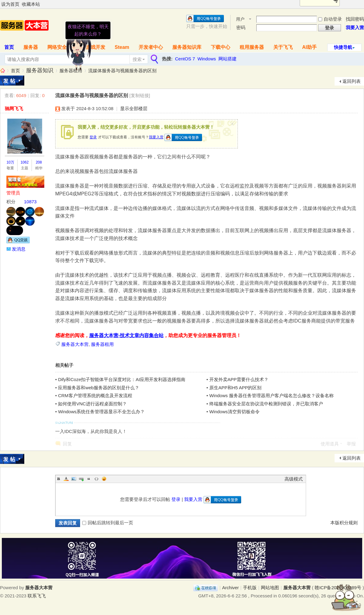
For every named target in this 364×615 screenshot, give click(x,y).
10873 (30, 202)
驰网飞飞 (14, 108)
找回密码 (355, 19)
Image (74, 479)
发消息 (19, 249)
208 (39, 162)
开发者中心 (151, 47)
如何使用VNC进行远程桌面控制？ (92, 404)
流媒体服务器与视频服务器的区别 (122, 71)
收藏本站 (31, 4)
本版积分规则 (344, 523)
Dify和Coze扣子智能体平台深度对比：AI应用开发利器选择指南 (122, 379)
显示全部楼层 (134, 108)
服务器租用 (71, 71)
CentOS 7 (185, 59)
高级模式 (294, 479)
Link (81, 479)
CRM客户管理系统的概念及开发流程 (95, 395)
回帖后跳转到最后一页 (108, 523)
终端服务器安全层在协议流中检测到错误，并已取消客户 (266, 404)
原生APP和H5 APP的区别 (236, 388)
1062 (25, 162)
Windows (207, 59)
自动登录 (330, 19)
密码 (241, 27)
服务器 (31, 47)
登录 (93, 137)
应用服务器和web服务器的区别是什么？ (99, 388)
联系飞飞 (37, 596)
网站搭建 (227, 59)
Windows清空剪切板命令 (234, 412)
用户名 (240, 20)
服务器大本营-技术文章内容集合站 (126, 335)
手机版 (250, 588)
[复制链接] (140, 95)
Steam (122, 47)
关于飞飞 (283, 47)
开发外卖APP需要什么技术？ (239, 379)
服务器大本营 (2, 71)
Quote (89, 479)
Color (66, 479)
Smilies (104, 479)
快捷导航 (343, 47)
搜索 (137, 59)
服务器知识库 (187, 47)
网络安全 (57, 47)
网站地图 (270, 588)
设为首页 (10, 4)
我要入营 (355, 27)
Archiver (230, 588)
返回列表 (352, 81)
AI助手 (309, 47)
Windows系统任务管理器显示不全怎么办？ (101, 412)
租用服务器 (252, 47)
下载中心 (221, 47)
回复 (67, 444)
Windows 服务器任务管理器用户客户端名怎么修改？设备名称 (271, 395)
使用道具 (330, 444)
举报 (351, 444)
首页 (15, 71)
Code (96, 479)
